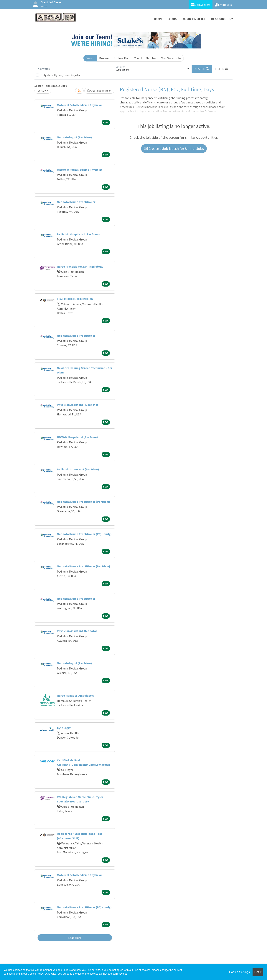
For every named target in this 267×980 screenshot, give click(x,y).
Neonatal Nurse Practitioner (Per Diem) (84, 502)
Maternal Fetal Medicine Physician (80, 105)
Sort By (42, 91)
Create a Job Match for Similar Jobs (174, 148)
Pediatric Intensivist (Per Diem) (78, 469)
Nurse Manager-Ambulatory (76, 695)
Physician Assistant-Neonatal (77, 631)
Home (159, 19)
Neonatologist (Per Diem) (74, 137)
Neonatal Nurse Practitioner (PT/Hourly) (84, 534)
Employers (223, 5)
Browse (104, 58)
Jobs (173, 19)
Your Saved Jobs (171, 58)
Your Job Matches (145, 58)
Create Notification (99, 91)
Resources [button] (221, 19)
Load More (75, 938)
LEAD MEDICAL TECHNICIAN (75, 299)
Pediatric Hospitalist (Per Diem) (78, 234)
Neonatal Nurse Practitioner (76, 202)
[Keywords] (75, 69)
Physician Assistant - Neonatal (78, 405)
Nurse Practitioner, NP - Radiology (80, 266)
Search (90, 58)
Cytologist (64, 728)
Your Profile (194, 19)
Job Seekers (201, 5)
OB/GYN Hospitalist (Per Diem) (77, 437)
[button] (222, 69)
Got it (258, 972)
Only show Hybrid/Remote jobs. (60, 75)
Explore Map (122, 58)
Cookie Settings (239, 972)
